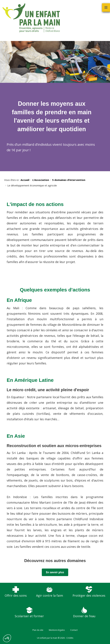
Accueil (25, 180)
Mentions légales (57, 630)
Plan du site (38, 630)
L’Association (41, 180)
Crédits (70, 638)
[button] (7, 638)
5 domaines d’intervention (69, 180)
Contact (74, 630)
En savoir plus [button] (55, 572)
